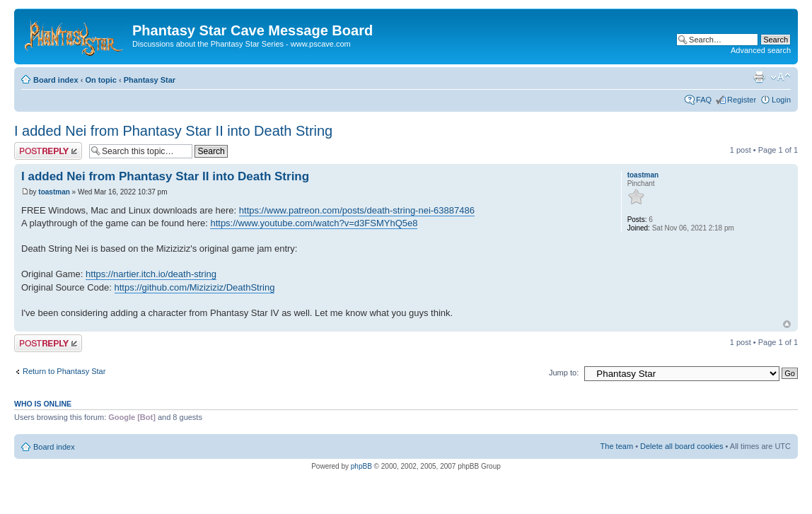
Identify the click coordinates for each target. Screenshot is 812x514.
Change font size (781, 77)
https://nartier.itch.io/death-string (151, 274)
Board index (56, 80)
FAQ (704, 100)
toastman (54, 192)
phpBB (361, 466)
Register (742, 100)
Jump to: (564, 373)
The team (617, 446)
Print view (759, 77)
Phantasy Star (150, 80)
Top (787, 324)
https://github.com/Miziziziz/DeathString (195, 287)
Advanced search (761, 50)
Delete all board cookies (681, 446)
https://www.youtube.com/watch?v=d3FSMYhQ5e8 (314, 223)
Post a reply (48, 151)
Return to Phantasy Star (64, 371)
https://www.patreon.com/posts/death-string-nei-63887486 (357, 210)
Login (781, 100)
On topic (101, 80)
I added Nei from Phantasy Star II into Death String (173, 131)
